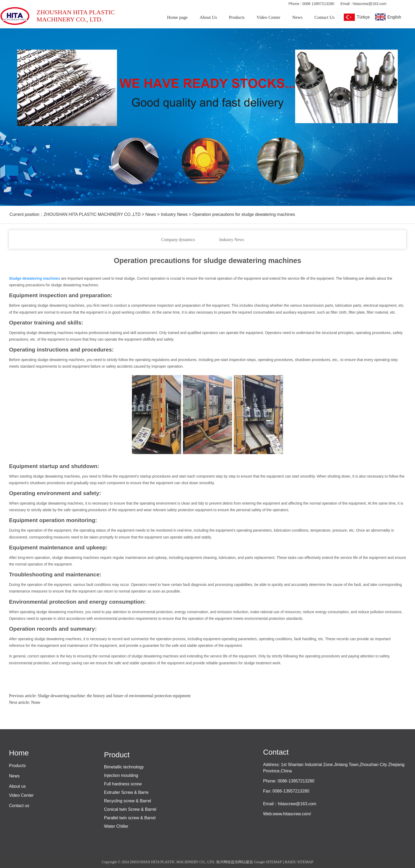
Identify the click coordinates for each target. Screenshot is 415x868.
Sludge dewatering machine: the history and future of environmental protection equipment (114, 696)
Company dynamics (178, 240)
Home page (177, 17)
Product (117, 755)
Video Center (268, 17)
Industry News (232, 240)
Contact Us (324, 17)
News (297, 17)
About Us (208, 17)
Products (237, 17)
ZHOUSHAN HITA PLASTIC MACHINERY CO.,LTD (92, 214)
